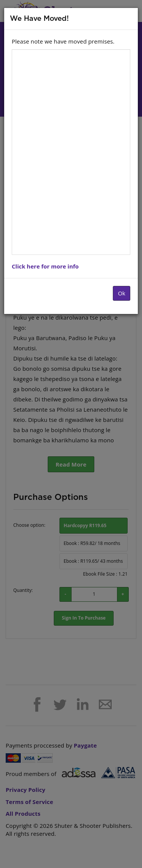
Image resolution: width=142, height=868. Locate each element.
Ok (122, 293)
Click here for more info (45, 266)
